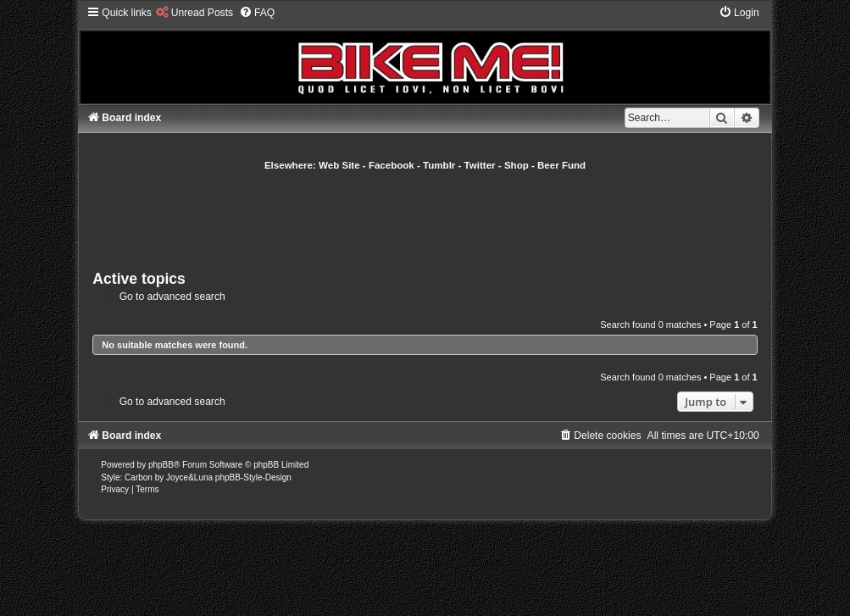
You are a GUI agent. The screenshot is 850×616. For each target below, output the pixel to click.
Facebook (392, 165)
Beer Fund (561, 165)
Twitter (480, 165)
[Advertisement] (425, 219)
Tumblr (439, 165)
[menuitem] (194, 13)
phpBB (161, 465)
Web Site (339, 165)
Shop (517, 165)
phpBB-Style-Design (253, 477)
